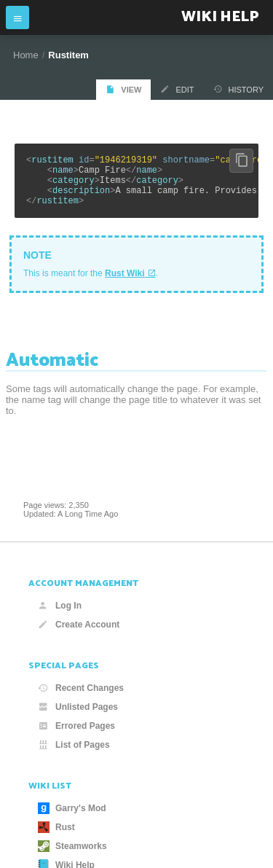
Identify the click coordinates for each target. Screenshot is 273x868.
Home (26, 55)
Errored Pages (76, 726)
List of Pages (74, 745)
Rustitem (68, 55)
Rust (56, 827)
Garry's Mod (72, 808)
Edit (177, 89)
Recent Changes (81, 688)
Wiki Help (220, 17)
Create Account (79, 625)
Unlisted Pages (78, 707)
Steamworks (72, 846)
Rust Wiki (125, 284)
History (239, 89)
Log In (60, 606)
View (123, 89)
